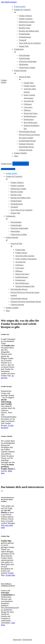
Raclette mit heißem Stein (29, 31)
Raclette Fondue (25, 25)
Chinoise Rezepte (26, 150)
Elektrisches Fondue (27, 22)
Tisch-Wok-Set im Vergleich (30, 43)
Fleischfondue (24, 55)
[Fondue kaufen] (5, 81)
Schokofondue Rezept (27, 141)
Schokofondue (24, 34)
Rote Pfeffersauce (30, 122)
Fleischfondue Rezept (27, 132)
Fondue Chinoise (25, 16)
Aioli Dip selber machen (25, 256)
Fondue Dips (29, 83)
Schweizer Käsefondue (28, 61)
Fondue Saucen (30, 86)
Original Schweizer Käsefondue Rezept (26, 302)
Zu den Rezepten (7, 426)
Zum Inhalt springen (9, 2)
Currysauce (28, 107)
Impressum (17, 640)
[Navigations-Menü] (21, 164)
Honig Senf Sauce (31, 113)
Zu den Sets (7, 377)
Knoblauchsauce (30, 116)
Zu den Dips (10, 575)
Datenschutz (27, 640)
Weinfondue (24, 64)
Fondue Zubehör (20, 153)
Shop (16, 156)
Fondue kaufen (20, 6)
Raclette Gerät (24, 28)
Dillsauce (27, 110)
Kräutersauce (29, 119)
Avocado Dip (29, 101)
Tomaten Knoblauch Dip (25, 286)
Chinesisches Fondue (27, 68)
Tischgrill (23, 40)
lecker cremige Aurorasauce (26, 259)
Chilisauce (28, 104)
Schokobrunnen (25, 37)
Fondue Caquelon (26, 19)
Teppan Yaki (24, 46)
